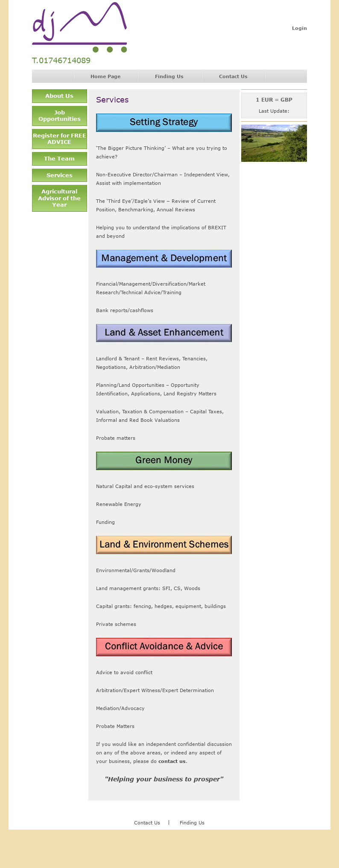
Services (60, 175)
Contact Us (233, 76)
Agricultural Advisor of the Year (59, 198)
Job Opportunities (60, 116)
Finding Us (169, 76)
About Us (59, 96)
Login (300, 28)
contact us (172, 761)
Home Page (105, 76)
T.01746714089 (61, 60)
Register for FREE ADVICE (60, 139)
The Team (59, 158)
